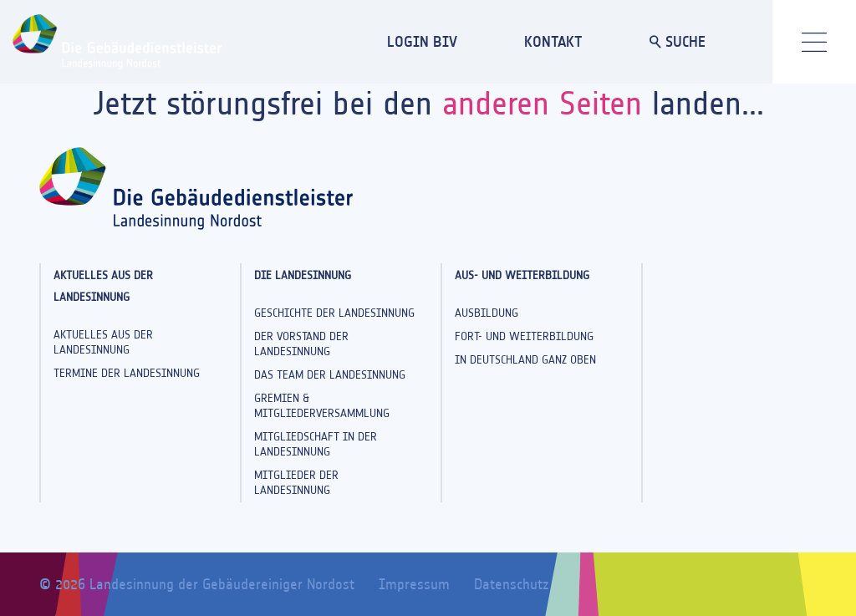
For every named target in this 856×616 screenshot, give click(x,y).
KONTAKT (553, 41)
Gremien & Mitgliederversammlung (322, 406)
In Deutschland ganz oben (525, 360)
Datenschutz (511, 584)
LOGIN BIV (422, 41)
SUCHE (678, 41)
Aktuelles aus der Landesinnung (103, 342)
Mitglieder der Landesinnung (296, 483)
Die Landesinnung (303, 275)
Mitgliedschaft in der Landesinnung (316, 444)
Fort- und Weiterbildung (524, 336)
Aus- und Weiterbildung (522, 275)
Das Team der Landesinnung (330, 375)
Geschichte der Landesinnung (334, 313)
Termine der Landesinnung (127, 373)
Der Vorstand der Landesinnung (301, 344)
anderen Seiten (542, 103)
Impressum (414, 584)
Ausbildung (487, 313)
